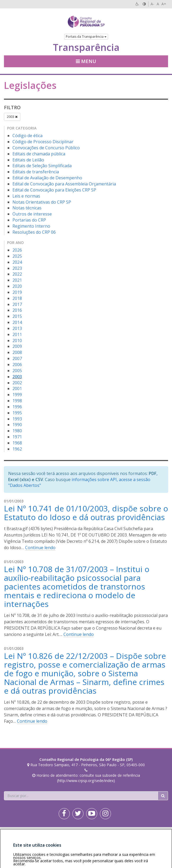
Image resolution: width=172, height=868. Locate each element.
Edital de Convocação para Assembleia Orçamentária (64, 184)
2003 (12, 117)
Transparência (86, 47)
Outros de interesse (32, 214)
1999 (17, 395)
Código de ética (27, 136)
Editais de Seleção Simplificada (42, 166)
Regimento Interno (31, 226)
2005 (17, 371)
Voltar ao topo (156, 832)
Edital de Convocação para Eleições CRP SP (54, 190)
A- (152, 4)
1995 (17, 413)
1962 (17, 449)
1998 (17, 401)
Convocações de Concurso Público (46, 148)
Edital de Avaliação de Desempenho (47, 178)
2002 (17, 383)
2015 (17, 316)
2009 (17, 346)
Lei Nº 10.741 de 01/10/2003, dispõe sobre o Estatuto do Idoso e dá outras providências (86, 513)
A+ (164, 4)
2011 (17, 334)
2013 (17, 328)
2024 (17, 262)
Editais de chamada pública (39, 154)
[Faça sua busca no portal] (81, 796)
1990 (17, 425)
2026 (17, 250)
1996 (17, 407)
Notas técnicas (27, 208)
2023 (17, 268)
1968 (17, 443)
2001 (17, 389)
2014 (17, 322)
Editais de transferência (36, 172)
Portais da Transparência (86, 37)
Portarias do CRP (29, 220)
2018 (17, 298)
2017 (17, 304)
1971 (17, 437)
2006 (17, 365)
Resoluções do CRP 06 (34, 232)
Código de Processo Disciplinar (43, 142)
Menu (86, 61)
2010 (17, 341)
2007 (17, 358)
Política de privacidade (49, 832)
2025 (17, 256)
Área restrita (17, 832)
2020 (17, 286)
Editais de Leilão (28, 160)
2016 (17, 310)
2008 (17, 352)
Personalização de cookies (27, 838)
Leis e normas (26, 196)
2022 (17, 274)
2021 (17, 280)
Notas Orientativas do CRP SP (42, 202)
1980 (17, 431)
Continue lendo (40, 548)
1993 (17, 419)
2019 (17, 292)
